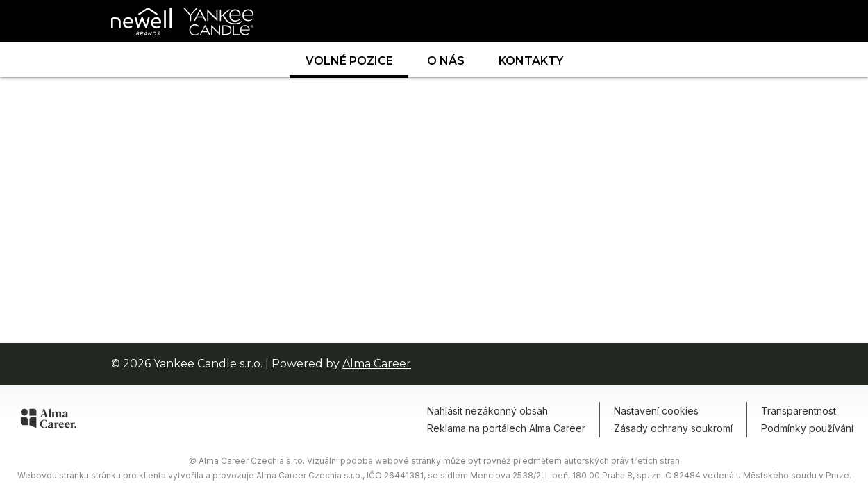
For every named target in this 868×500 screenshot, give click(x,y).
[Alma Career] (49, 421)
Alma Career (377, 364)
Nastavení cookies (656, 411)
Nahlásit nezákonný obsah (487, 411)
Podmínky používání (807, 428)
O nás (446, 61)
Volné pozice (349, 61)
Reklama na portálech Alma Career (506, 428)
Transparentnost (799, 411)
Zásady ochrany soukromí (673, 428)
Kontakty (531, 61)
